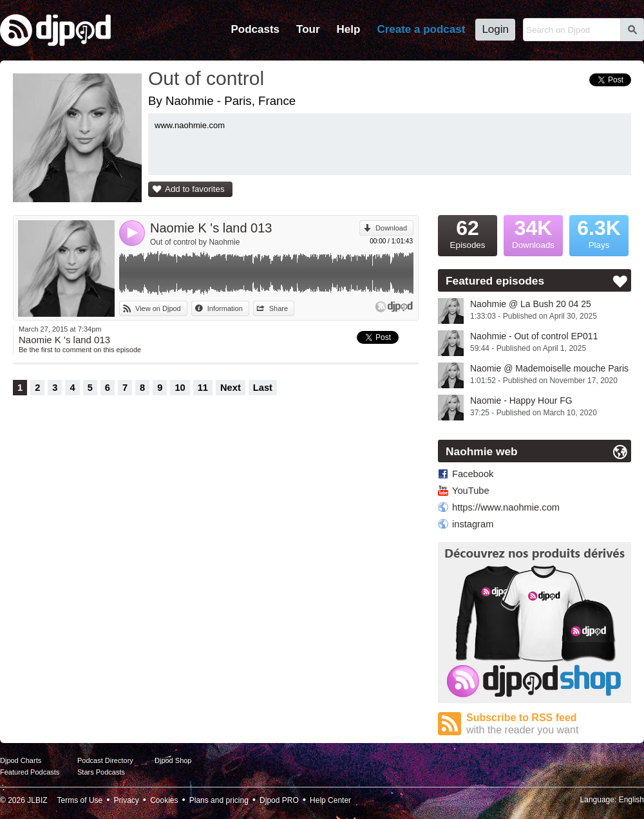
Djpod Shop (173, 760)
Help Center (330, 800)
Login (495, 29)
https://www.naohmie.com (506, 507)
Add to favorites (195, 189)
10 (180, 388)
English (631, 800)
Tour (308, 29)
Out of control (206, 78)
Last (263, 388)
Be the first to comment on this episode (80, 350)
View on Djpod (158, 308)
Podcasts (255, 29)
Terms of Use (80, 800)
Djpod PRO (279, 800)
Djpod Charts (21, 760)
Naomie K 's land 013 (211, 228)
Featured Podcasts (30, 772)
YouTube (471, 491)
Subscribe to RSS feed (549, 724)
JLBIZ (37, 800)
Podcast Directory (105, 760)
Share (279, 308)
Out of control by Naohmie (195, 242)
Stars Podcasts (101, 772)
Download (391, 228)
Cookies (164, 800)
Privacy (127, 800)
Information (225, 308)
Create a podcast (421, 29)
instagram (473, 524)
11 (203, 388)
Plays (599, 232)
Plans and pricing (219, 800)
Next (231, 388)
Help (349, 29)
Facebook (473, 474)
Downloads (533, 232)
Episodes (468, 232)
